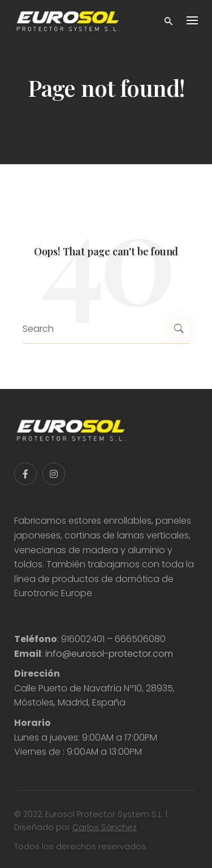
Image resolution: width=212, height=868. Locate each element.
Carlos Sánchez (105, 827)
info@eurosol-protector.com (109, 654)
